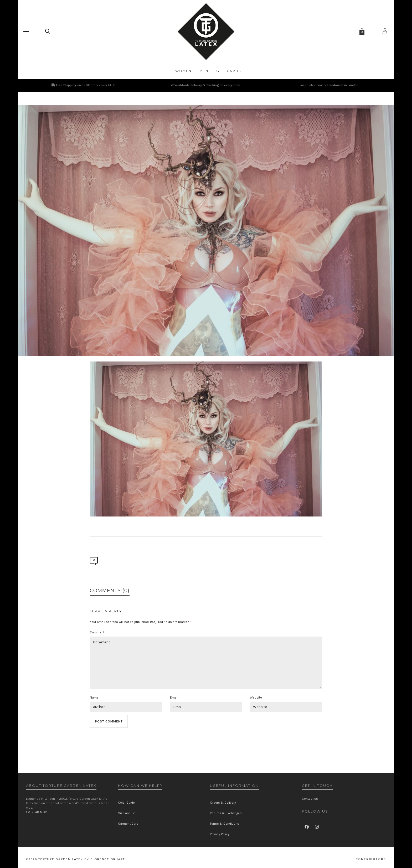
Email (174, 698)
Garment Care (128, 824)
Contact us (310, 799)
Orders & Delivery (223, 803)
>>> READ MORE (37, 812)
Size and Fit (126, 813)
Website (256, 698)
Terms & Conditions (225, 824)
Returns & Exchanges (226, 813)
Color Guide (126, 803)
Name (94, 698)
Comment (97, 632)
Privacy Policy (220, 834)
